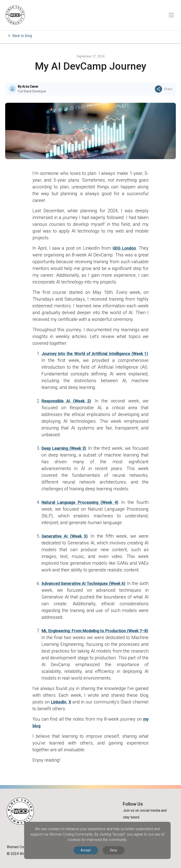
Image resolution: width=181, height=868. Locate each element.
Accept (86, 850)
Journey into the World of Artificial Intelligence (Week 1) (95, 354)
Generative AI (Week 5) (64, 536)
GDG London (124, 248)
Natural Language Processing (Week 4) (80, 502)
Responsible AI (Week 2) (66, 401)
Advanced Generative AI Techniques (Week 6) (83, 584)
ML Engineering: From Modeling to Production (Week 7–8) (95, 631)
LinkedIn (59, 702)
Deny (114, 850)
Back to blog (22, 36)
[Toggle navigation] (171, 15)
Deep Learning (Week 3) (64, 448)
